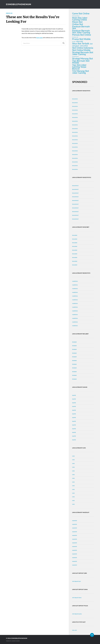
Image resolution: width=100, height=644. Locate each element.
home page (39, 38)
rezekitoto (75, 281)
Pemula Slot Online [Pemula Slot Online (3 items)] (82, 35)
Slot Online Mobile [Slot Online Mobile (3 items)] (81, 50)
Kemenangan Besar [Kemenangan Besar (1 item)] (76, 16)
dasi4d (74, 395)
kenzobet (75, 235)
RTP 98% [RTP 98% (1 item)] (74, 42)
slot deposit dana (77, 598)
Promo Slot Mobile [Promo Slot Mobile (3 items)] (81, 39)
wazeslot (75, 520)
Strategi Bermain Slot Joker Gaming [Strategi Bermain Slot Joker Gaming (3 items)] (83, 53)
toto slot (74, 630)
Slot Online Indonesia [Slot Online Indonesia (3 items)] (83, 48)
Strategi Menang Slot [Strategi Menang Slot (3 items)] (83, 58)
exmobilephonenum (19, 4)
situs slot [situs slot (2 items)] (80, 41)
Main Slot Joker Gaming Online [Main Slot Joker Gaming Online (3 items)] (80, 19)
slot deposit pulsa (77, 614)
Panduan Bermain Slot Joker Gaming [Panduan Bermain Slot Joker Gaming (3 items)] (81, 32)
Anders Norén (16, 641)
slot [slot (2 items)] (91, 44)
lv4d (73, 456)
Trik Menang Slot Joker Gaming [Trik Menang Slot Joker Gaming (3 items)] (81, 72)
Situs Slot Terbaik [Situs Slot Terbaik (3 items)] (81, 43)
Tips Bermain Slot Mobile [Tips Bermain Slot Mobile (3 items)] (81, 62)
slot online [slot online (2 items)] (84, 46)
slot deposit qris (76, 581)
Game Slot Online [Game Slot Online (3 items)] (81, 13)
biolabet (74, 342)
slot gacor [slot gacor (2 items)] (76, 46)
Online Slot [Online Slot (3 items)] (78, 24)
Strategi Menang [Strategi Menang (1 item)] (75, 57)
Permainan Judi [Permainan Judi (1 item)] (75, 37)
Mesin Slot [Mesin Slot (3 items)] (77, 22)
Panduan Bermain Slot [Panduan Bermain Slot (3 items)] (81, 27)
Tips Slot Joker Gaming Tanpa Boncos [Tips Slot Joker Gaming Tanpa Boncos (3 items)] (79, 67)
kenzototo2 (75, 186)
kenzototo (75, 99)
